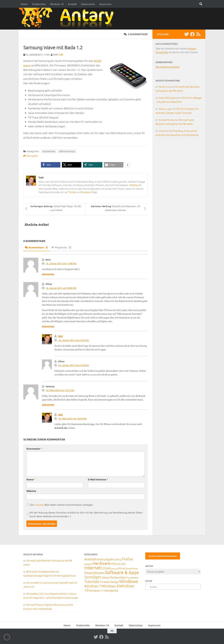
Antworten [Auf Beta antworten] (48, 274)
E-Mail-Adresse (98, 479)
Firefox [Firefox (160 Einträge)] (127, 559)
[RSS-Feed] (198, 34)
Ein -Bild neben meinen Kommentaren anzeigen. (62, 505)
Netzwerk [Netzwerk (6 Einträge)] (114, 569)
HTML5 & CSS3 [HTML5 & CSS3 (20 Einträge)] (118, 564)
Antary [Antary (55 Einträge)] (101, 559)
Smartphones (49, 151)
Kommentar (34, 449)
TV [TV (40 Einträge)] (101, 582)
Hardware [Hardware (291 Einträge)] (101, 563)
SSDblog (134, 185)
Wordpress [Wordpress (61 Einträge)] (111, 590)
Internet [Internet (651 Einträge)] (93, 568)
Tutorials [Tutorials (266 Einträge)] (92, 581)
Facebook (86, 192)
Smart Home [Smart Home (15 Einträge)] (132, 568)
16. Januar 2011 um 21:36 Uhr (74, 365)
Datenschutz (88, 4)
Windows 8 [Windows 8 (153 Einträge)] (110, 586)
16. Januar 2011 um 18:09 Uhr (61, 288)
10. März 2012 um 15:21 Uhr (60, 390)
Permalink (31, 156)
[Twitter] (187, 34)
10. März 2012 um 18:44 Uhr (72, 418)
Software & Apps (67, 151)
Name (31, 479)
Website (31, 491)
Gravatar (39, 505)
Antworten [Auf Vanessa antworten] (48, 405)
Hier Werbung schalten (168, 67)
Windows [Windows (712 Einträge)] (129, 581)
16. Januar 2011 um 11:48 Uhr (61, 263)
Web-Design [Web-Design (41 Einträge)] (111, 582)
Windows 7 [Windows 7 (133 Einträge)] (93, 586)
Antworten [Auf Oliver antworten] (48, 326)
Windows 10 (57, 4)
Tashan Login (165, 109)
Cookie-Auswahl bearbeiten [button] (163, 556)
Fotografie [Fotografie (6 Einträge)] (88, 564)
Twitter (72, 192)
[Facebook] (192, 34)
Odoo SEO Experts (168, 98)
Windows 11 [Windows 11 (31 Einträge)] (96, 591)
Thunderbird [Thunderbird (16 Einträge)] (132, 577)
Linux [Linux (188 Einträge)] (106, 568)
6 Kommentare (136, 34)
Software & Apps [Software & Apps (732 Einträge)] (122, 572)
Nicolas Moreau (167, 120)
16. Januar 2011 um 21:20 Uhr (74, 340)
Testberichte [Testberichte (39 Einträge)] (118, 577)
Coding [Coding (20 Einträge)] (117, 559)
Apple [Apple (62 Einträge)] (109, 559)
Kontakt (72, 4)
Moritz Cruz (164, 87)
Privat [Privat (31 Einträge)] (122, 568)
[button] (51, 165)
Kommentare (37, 247)
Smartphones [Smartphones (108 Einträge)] (94, 573)
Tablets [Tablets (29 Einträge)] (106, 577)
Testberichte (39, 4)
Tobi (61, 55)
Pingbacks (62, 247)
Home (24, 4)
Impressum (105, 4)
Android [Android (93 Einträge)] (90, 559)
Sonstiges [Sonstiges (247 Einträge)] (93, 577)
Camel (162, 131)
